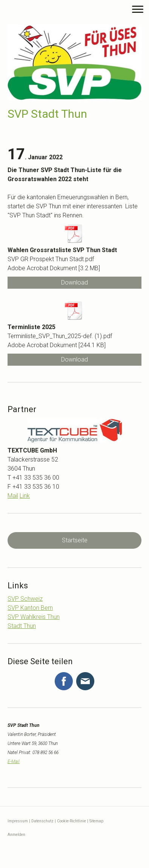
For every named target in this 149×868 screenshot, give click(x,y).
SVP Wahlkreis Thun (34, 617)
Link (25, 496)
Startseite (75, 540)
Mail (13, 496)
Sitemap (96, 821)
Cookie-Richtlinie (71, 821)
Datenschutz (42, 821)
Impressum (18, 821)
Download (74, 282)
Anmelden (16, 835)
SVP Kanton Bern (30, 608)
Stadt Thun (22, 626)
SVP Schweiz (25, 599)
